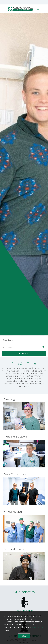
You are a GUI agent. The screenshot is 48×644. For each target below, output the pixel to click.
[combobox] (24, 340)
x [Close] (44, 618)
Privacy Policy (37, 627)
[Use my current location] (43, 347)
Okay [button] (24, 636)
